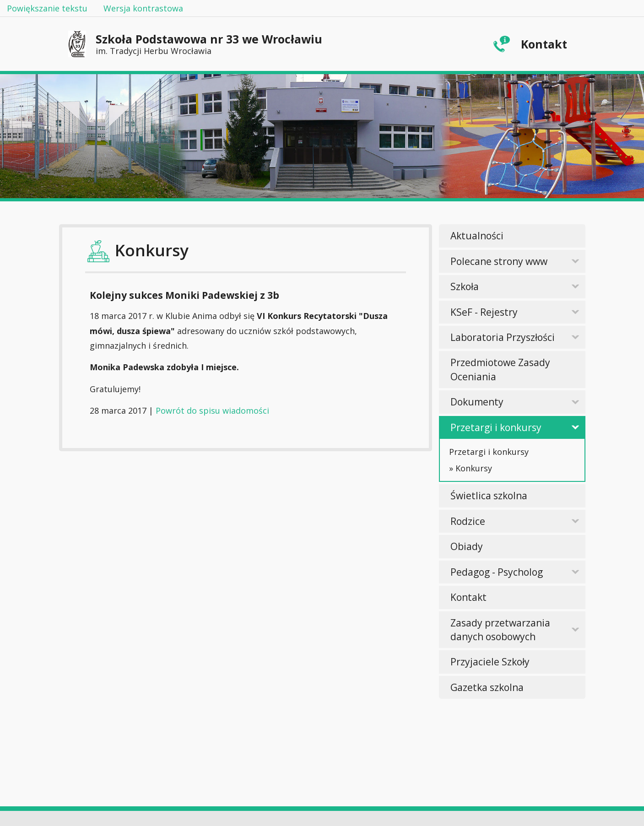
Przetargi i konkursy (496, 427)
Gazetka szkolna (487, 687)
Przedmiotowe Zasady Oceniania (500, 369)
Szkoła (465, 286)
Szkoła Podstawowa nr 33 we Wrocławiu (209, 44)
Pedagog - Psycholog (497, 572)
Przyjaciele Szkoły (490, 662)
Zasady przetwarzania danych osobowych (500, 630)
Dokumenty (477, 402)
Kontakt (544, 44)
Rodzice (468, 521)
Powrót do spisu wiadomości (212, 410)
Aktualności (477, 236)
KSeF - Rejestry (484, 312)
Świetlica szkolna (489, 496)
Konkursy (474, 468)
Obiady (467, 546)
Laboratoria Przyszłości (503, 337)
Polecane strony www (499, 261)
